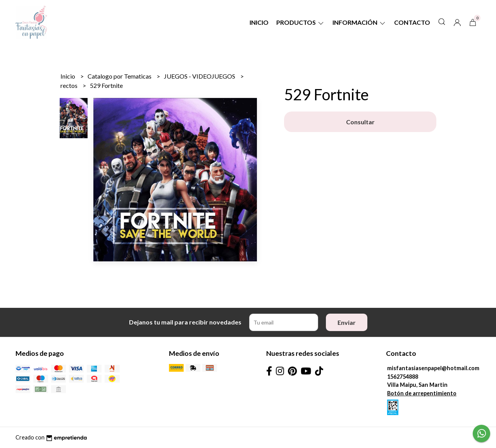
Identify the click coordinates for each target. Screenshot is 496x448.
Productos (301, 22)
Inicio (259, 22)
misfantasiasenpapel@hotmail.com (433, 368)
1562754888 (403, 377)
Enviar (347, 322)
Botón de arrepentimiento (422, 393)
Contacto (412, 22)
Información (359, 22)
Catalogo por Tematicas (120, 76)
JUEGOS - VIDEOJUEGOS (200, 76)
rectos (70, 85)
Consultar (360, 122)
